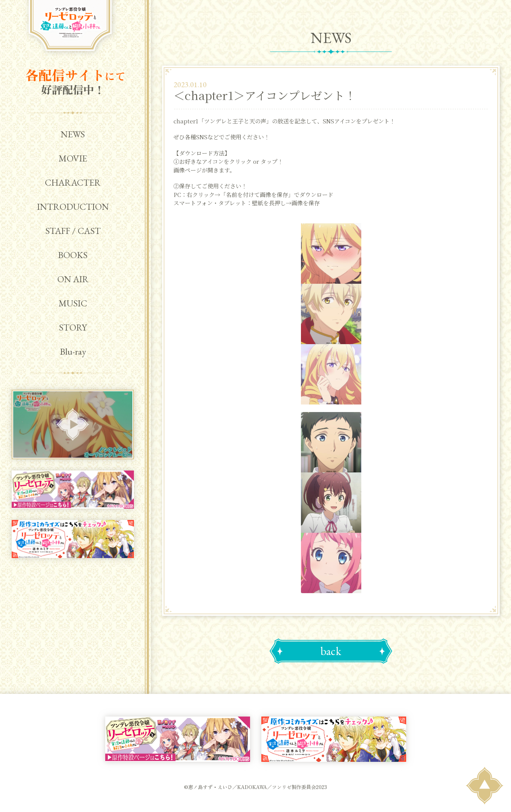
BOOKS (73, 255)
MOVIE (73, 158)
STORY (73, 327)
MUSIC (73, 303)
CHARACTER (73, 182)
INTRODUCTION (73, 207)
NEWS (73, 134)
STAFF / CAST (73, 231)
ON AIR (73, 279)
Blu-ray (73, 351)
